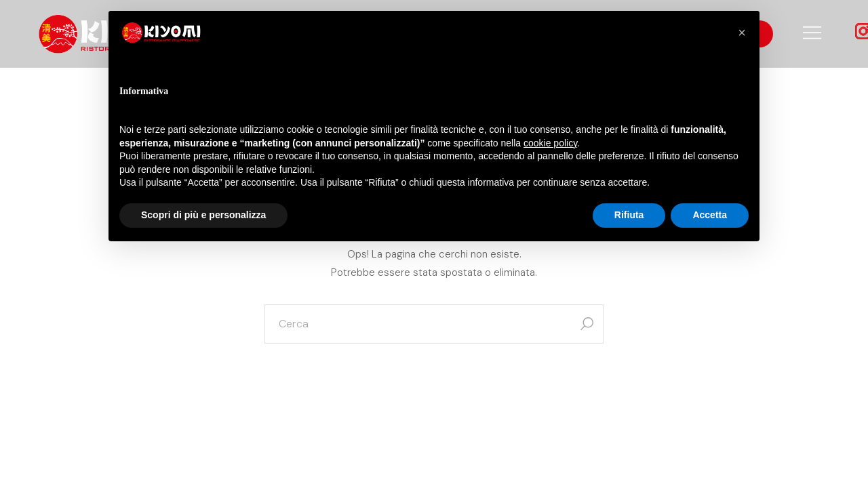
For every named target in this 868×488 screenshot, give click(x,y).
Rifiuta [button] (629, 215)
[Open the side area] (812, 34)
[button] (742, 33)
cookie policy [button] (550, 143)
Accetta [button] (710, 215)
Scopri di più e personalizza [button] (203, 215)
